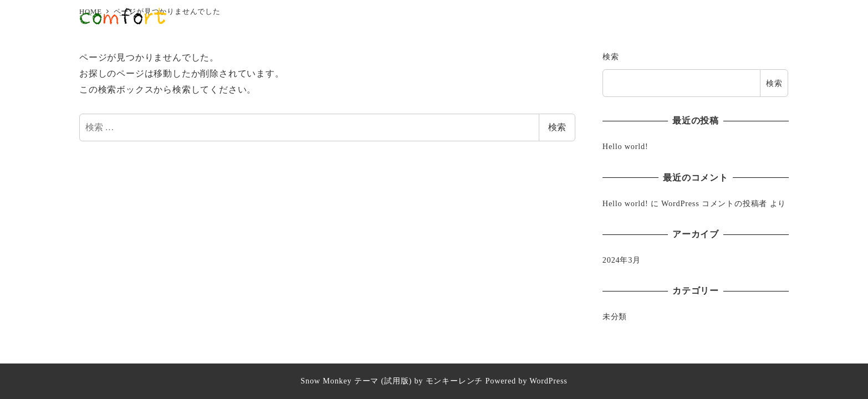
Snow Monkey (326, 381)
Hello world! (626, 146)
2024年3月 (622, 260)
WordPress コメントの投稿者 (714, 203)
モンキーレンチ (455, 381)
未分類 (615, 316)
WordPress (548, 381)
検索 (557, 127)
